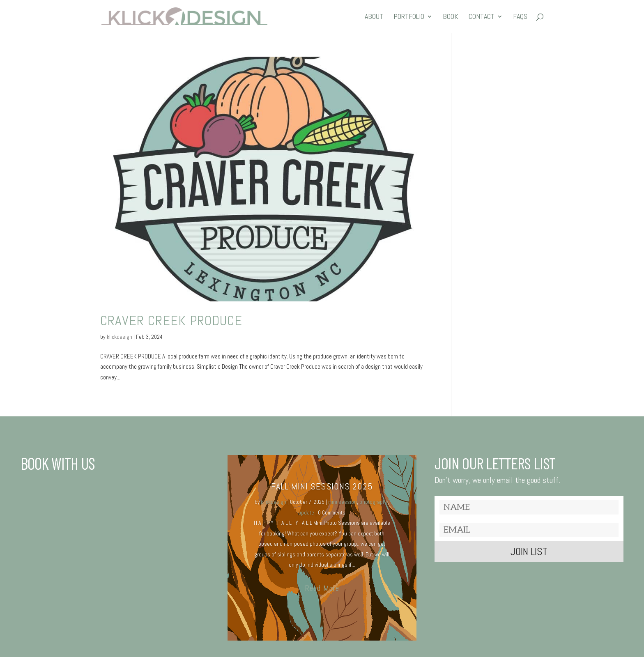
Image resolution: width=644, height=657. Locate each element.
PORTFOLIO (409, 17)
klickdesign (120, 337)
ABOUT (374, 17)
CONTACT (482, 17)
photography (374, 502)
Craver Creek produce (171, 320)
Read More (322, 588)
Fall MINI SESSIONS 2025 (322, 486)
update (306, 513)
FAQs (520, 17)
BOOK (451, 17)
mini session (343, 502)
